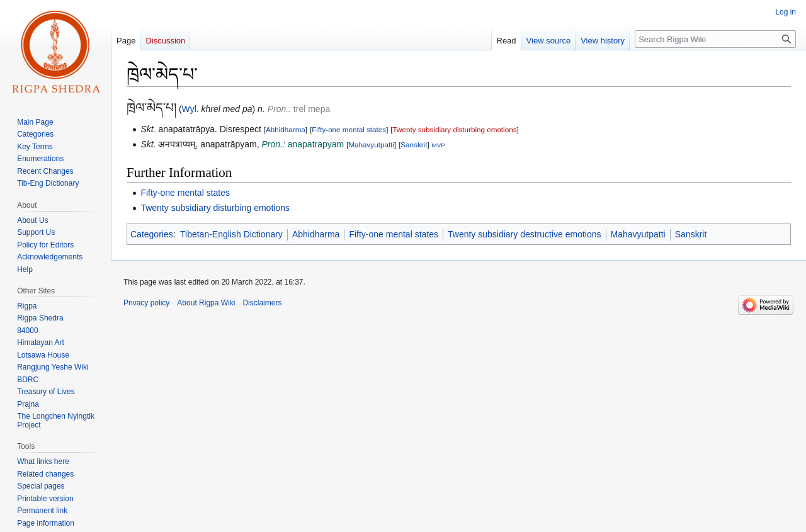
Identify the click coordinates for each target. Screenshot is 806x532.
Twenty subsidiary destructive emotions (525, 234)
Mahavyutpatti (371, 144)
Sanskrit (414, 144)
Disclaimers (262, 303)
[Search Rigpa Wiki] (715, 39)
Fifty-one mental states (349, 129)
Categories (152, 234)
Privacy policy (146, 303)
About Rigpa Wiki (206, 303)
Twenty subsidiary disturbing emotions (455, 129)
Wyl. (190, 109)
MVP (439, 145)
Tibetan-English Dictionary (231, 234)
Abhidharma (286, 129)
